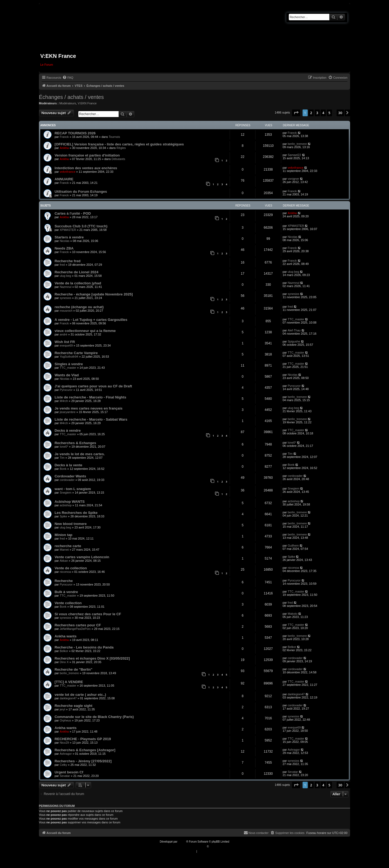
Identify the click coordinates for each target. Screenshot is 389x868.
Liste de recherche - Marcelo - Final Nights (90, 397)
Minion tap (63, 535)
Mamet (64, 550)
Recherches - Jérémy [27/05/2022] (83, 761)
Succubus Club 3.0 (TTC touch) (81, 226)
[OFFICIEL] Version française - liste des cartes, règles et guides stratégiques (119, 144)
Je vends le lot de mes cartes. (80, 454)
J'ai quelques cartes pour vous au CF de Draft (93, 386)
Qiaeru (214, 847)
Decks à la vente (68, 465)
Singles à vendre (69, 364)
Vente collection (68, 603)
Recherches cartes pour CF (78, 625)
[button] (296, 113)
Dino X (64, 662)
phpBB (182, 842)
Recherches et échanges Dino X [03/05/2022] (92, 658)
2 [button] (311, 113)
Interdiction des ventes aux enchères (86, 168)
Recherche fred (68, 261)
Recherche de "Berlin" (73, 669)
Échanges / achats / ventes (71, 97)
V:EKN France (87, 103)
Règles (121, 148)
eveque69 (66, 345)
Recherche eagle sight (73, 706)
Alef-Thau (294, 330)
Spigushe (294, 341)
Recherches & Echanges (75, 443)
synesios (66, 298)
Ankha (64, 148)
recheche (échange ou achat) (79, 307)
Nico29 (64, 743)
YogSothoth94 (69, 357)
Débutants (118, 159)
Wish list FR (65, 342)
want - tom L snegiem (73, 489)
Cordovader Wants (70, 476)
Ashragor (66, 754)
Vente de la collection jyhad (78, 283)
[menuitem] (68, 78)
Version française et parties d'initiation (87, 155)
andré (63, 334)
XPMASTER (68, 230)
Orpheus (65, 720)
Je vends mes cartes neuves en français (88, 408)
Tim (62, 458)
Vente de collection (71, 568)
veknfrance (68, 172)
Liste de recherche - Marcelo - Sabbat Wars (91, 419)
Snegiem (66, 493)
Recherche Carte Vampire (76, 353)
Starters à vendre (69, 237)
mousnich (66, 311)
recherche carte (68, 546)
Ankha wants (66, 636)
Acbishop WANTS (70, 502)
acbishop (66, 505)
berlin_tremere (297, 144)
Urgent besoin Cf (69, 772)
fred (62, 265)
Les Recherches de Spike (76, 513)
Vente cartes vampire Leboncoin (82, 557)
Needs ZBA (64, 248)
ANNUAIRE (64, 179)
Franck (64, 137)
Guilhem (293, 546)
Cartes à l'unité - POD (73, 213)
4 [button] (323, 113)
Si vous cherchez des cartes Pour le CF (88, 614)
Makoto (293, 614)
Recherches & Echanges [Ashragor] (85, 750)
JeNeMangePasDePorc (75, 629)
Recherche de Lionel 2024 (76, 272)
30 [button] (340, 113)
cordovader (67, 480)
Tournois (115, 137)
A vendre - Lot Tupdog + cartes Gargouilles (91, 320)
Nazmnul (66, 287)
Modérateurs (68, 103)
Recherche (64, 581)
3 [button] (317, 113)
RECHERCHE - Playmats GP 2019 (83, 739)
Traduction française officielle (189, 847)
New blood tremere (71, 524)
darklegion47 (68, 698)
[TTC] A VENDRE (69, 682)
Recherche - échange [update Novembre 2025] (94, 294)
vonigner (293, 179)
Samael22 (294, 155)
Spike (63, 516)
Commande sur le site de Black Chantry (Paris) (94, 717)
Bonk (63, 469)
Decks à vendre (68, 430)
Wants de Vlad (67, 375)
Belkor (64, 651)
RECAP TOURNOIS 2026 (75, 133)
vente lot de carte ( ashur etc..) (80, 695)
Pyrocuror (66, 390)
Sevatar (65, 776)
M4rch (64, 401)
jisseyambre (68, 412)
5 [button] (329, 113)
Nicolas (65, 241)
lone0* (64, 447)
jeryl (62, 709)
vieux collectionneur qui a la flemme (85, 331)
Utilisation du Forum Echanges (81, 192)
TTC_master (296, 319)
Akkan (64, 561)
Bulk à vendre (66, 592)
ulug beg (65, 276)
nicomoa (65, 572)
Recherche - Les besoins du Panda (84, 647)
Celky (63, 765)
